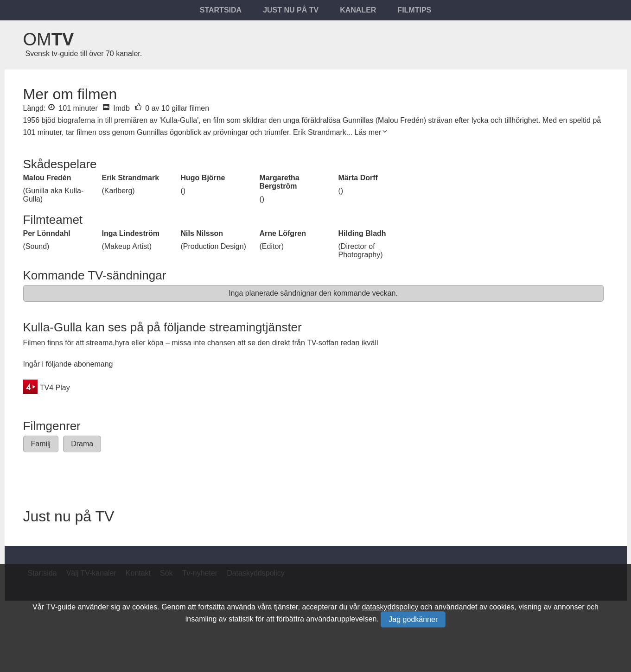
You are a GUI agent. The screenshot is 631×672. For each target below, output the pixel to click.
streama (100, 343)
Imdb (116, 108)
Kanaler (358, 10)
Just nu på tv (291, 10)
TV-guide (61, 607)
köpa (156, 343)
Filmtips (414, 10)
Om (49, 39)
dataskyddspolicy (390, 607)
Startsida (221, 10)
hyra (122, 343)
